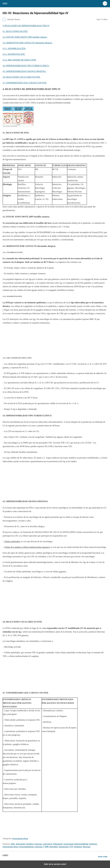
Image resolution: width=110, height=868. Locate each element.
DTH (71, 847)
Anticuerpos (21, 844)
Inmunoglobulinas (26, 847)
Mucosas (87, 847)
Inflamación (58, 844)
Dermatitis (54, 847)
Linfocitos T (39, 847)
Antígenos (78, 847)
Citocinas (38, 844)
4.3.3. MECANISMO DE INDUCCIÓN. (20, 60)
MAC (13, 844)
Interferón (93, 844)
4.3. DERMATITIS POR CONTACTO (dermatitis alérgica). (28, 43)
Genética (30, 844)
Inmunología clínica (20, 839)
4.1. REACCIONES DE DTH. (15, 31)
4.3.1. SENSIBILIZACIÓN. (14, 48)
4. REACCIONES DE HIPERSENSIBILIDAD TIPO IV (26, 26)
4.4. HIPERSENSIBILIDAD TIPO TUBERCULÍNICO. (26, 66)
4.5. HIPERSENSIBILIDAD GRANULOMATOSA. (24, 71)
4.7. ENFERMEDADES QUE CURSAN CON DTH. (25, 83)
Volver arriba (103, 857)
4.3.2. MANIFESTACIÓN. (14, 54)
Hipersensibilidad (81, 844)
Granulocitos (64, 847)
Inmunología (68, 844)
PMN (47, 847)
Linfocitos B (47, 844)
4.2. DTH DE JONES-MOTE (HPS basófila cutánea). (25, 37)
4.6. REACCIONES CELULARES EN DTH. (21, 77)
